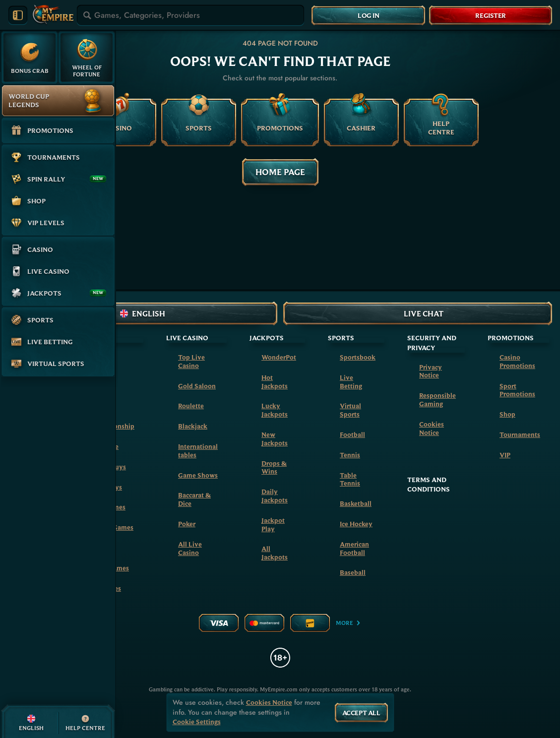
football (352, 434)
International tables (198, 451)
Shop (507, 414)
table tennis (350, 479)
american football (354, 548)
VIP (505, 455)
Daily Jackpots (275, 496)
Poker (187, 524)
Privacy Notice (431, 371)
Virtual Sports (350, 410)
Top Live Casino (191, 361)
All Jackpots (275, 553)
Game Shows (198, 475)
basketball (356, 503)
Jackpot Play (273, 524)
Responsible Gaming (437, 400)
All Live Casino (190, 548)
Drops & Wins (274, 467)
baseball (353, 572)
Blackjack (193, 426)
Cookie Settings (197, 722)
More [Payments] (348, 623)
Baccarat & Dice (194, 499)
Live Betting (351, 382)
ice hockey (356, 524)
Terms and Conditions (429, 485)
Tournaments (520, 434)
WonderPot (279, 357)
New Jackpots (275, 439)
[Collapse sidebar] (18, 15)
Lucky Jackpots (275, 410)
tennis (350, 455)
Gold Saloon (197, 386)
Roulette (191, 406)
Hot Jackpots (275, 382)
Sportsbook (358, 357)
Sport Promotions (517, 390)
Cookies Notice (432, 428)
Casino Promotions (517, 361)
